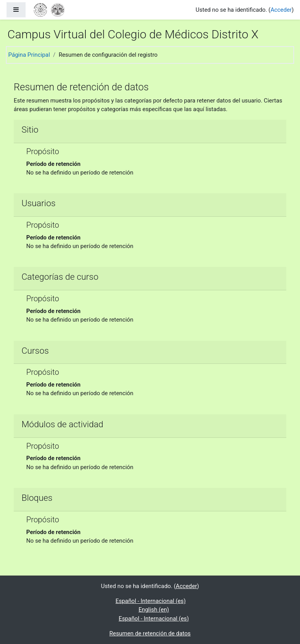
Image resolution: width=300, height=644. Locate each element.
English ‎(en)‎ (154, 610)
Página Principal (29, 55)
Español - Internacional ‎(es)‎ (151, 601)
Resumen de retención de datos (150, 633)
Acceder (281, 10)
